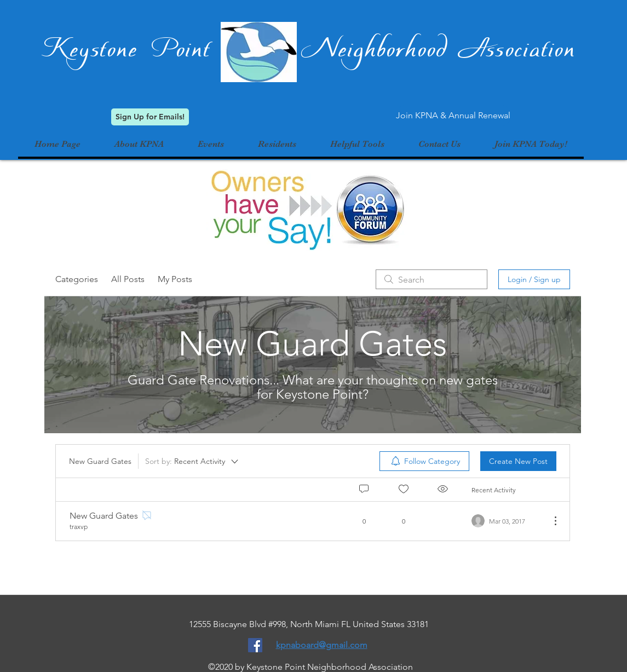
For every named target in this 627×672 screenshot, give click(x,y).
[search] (432, 279)
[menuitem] (424, 461)
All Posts (128, 279)
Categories (77, 279)
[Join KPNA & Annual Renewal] (453, 116)
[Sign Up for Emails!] (150, 117)
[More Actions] (550, 521)
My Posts (175, 279)
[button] (211, 144)
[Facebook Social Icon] (255, 645)
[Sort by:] (192, 461)
